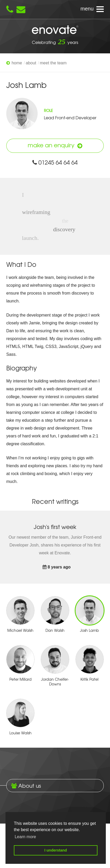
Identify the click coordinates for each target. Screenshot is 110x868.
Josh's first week (55, 527)
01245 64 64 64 (55, 162)
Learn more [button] (25, 837)
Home (17, 63)
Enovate (55, 30)
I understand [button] (56, 850)
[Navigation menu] (55, 9)
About (31, 63)
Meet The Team (53, 63)
